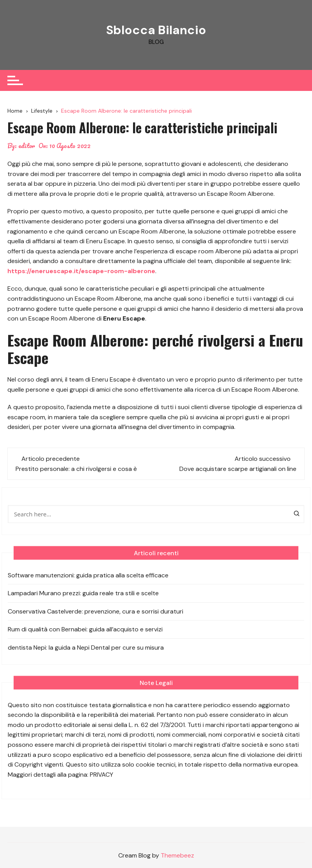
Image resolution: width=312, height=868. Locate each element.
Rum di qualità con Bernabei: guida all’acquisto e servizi (85, 629)
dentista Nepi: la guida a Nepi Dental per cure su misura (86, 647)
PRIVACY (102, 774)
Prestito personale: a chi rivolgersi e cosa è (76, 468)
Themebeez (177, 855)
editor (27, 146)
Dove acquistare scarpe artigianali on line (238, 468)
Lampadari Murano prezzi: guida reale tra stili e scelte (83, 593)
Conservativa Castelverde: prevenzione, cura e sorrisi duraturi (96, 611)
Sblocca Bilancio (156, 30)
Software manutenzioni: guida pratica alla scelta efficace (88, 575)
